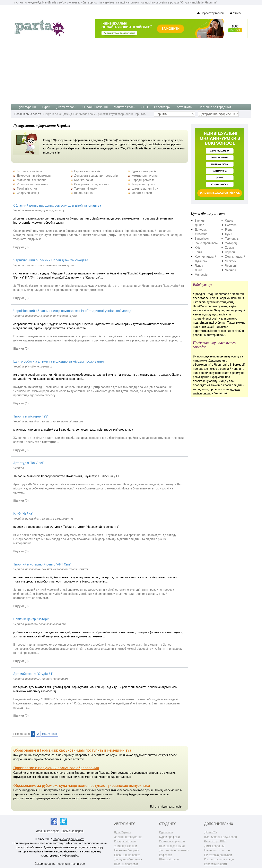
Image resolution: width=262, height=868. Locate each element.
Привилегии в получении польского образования (56, 768)
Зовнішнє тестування (128, 837)
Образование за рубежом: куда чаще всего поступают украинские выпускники (82, 786)
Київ (198, 248)
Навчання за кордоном (215, 107)
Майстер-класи (125, 107)
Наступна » (49, 734)
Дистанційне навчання (174, 850)
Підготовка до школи (218, 855)
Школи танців (83, 193)
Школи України (169, 859)
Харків (230, 248)
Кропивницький (206, 257)
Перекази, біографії (127, 850)
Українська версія (47, 831)
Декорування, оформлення (35, 176)
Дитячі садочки (214, 846)
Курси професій (170, 837)
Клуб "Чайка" (23, 514)
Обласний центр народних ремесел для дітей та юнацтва (57, 205)
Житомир (201, 234)
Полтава (231, 225)
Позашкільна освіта (28, 114)
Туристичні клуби (86, 189)
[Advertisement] (131, 69)
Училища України (126, 846)
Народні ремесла (143, 180)
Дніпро (200, 225)
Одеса (229, 221)
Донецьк (201, 230)
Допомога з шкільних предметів (96, 176)
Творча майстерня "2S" (31, 416)
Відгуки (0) (21, 247)
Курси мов (166, 832)
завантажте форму (228, 373)
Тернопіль (232, 239)
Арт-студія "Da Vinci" (29, 463)
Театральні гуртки (143, 184)
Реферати (166, 855)
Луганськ (201, 261)
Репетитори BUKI (215, 841)
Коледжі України (125, 841)
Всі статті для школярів (166, 807)
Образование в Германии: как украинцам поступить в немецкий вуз (72, 750)
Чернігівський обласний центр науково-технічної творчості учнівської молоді (73, 311)
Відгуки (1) (21, 298)
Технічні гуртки (27, 189)
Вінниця (200, 221)
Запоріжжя (202, 239)
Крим (198, 252)
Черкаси (231, 261)
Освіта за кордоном (172, 841)
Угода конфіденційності (69, 839)
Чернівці (231, 266)
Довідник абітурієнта (128, 859)
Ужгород (231, 243)
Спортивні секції (28, 193)
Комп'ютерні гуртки (145, 176)
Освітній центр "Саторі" (31, 619)
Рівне (229, 230)
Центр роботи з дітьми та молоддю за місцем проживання (59, 361)
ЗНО (145, 107)
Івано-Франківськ (207, 243)
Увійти (236, 13)
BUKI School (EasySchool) (221, 837)
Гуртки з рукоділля (29, 171)
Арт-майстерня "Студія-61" (33, 674)
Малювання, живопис (31, 180)
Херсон (230, 252)
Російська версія (72, 831)
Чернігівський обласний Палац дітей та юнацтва (51, 260)
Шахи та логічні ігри (145, 189)
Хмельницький (235, 257)
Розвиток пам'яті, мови (32, 184)
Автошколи (185, 107)
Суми (229, 234)
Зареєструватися (211, 13)
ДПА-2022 (211, 832)
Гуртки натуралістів (87, 171)
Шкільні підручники (172, 846)
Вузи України (27, 107)
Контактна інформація (219, 859)
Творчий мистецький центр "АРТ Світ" (42, 564)
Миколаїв (201, 275)
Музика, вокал (84, 180)
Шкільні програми (126, 864)
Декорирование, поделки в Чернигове (60, 864)
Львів (199, 270)
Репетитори (162, 107)
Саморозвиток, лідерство (91, 184)
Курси (46, 107)
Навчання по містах (217, 850)
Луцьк (199, 266)
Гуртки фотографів (144, 171)
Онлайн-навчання (95, 107)
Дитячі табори (66, 107)
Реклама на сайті (216, 864)
